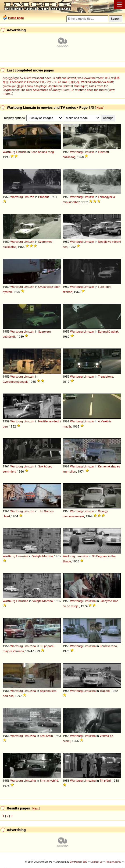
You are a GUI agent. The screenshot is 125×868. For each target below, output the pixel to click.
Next (100, 107)
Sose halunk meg (42, 152)
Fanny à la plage (36, 86)
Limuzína (22, 556)
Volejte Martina (42, 556)
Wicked (86, 82)
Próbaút (44, 197)
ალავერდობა (13, 78)
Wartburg (9, 152)
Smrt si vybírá (49, 781)
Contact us (96, 862)
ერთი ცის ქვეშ (13, 86)
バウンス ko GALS (57, 82)
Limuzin (21, 152)
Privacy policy (113, 862)
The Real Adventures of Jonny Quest (45, 90)
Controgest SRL (78, 862)
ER (42, 82)
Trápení (105, 691)
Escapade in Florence (24, 82)
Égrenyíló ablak (108, 332)
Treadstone (106, 377)
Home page (16, 18)
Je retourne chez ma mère (88, 90)
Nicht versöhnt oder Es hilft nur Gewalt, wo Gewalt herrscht (64, 78)
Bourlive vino (108, 646)
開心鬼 (75, 82)
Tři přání (105, 781)
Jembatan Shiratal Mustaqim (68, 86)
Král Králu (46, 736)
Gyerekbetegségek (15, 382)
